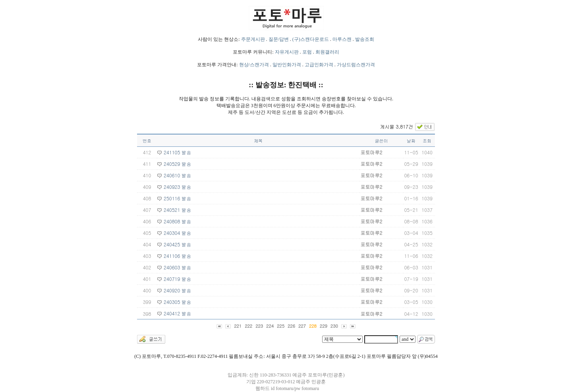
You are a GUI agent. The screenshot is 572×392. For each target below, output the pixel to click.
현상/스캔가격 (254, 65)
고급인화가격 (319, 65)
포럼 (307, 52)
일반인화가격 (287, 65)
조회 (427, 141)
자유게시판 (287, 52)
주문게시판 (253, 39)
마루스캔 (342, 39)
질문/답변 (279, 39)
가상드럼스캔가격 (356, 65)
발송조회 (365, 39)
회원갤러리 (327, 52)
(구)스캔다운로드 (311, 39)
